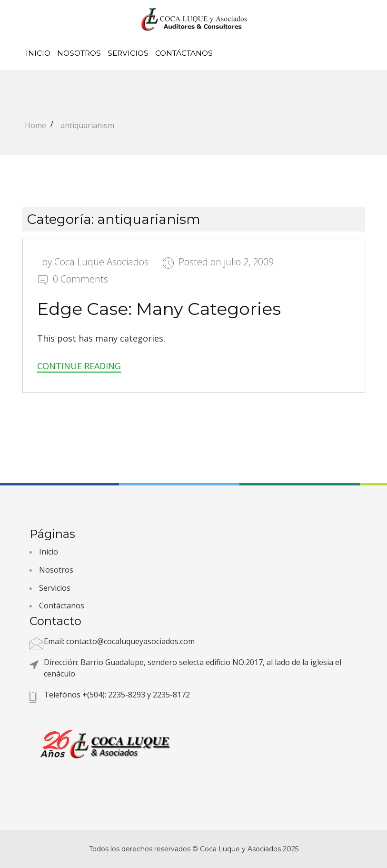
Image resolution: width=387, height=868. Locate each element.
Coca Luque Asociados (101, 262)
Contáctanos (184, 53)
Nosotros (79, 53)
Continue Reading (79, 366)
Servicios (128, 53)
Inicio (38, 53)
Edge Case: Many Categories (159, 309)
